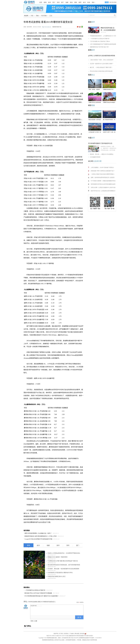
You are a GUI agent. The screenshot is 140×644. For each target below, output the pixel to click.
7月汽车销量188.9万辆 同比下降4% (100, 41)
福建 (67, 2)
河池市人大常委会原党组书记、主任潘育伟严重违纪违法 (64, 553)
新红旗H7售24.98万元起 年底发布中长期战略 (38, 593)
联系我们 (66, 634)
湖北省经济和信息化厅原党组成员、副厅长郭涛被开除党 (64, 565)
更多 (93, 2)
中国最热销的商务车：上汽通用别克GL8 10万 (103, 36)
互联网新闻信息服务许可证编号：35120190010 (90, 638)
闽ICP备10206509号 (74, 638)
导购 (37, 16)
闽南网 (26, 16)
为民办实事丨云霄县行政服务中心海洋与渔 (103, 187)
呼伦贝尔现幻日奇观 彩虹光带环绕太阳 (101, 71)
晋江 (54, 2)
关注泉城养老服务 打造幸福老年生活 (100, 143)
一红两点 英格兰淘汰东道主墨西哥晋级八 (103, 174)
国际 (76, 2)
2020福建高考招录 (95, 157)
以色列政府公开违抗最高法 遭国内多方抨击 (60, 573)
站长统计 (91, 636)
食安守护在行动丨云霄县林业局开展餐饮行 (103, 191)
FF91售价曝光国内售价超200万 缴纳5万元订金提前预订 (41, 596)
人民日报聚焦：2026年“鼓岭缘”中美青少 (102, 168)
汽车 (32, 16)
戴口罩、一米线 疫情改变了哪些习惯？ (101, 67)
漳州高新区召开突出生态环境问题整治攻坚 (103, 184)
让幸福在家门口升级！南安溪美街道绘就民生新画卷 (95, 132)
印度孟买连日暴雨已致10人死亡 (57, 576)
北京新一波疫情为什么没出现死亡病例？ (102, 64)
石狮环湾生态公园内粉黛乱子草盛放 (95, 103)
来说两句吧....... (57, 610)
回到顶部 (82, 634)
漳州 (58, 2)
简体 (113, 2)
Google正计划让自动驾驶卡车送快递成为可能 (38, 539)
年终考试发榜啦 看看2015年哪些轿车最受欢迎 (41, 602)
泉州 (49, 2)
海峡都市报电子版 (57, 27)
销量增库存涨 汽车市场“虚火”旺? (99, 47)
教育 (80, 2)
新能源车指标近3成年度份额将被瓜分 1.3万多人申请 (41, 536)
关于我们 (61, 634)
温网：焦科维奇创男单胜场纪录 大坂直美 (103, 178)
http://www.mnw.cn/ (47, 27)
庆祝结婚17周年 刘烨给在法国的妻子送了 (103, 171)
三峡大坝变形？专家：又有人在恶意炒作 (102, 60)
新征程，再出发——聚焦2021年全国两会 (102, 154)
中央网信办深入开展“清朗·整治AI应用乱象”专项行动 (63, 561)
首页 (41, 2)
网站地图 (77, 634)
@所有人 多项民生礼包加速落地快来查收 (102, 56)
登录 (32, 621)
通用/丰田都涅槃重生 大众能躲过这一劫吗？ (38, 533)
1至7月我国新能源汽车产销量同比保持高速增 (103, 44)
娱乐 (84, 2)
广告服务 (72, 634)
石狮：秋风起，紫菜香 (94, 89)
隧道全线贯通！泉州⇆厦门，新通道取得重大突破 (95, 120)
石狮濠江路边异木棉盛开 (109, 102)
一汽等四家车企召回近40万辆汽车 (35, 590)
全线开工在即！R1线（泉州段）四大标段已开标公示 (109, 132)
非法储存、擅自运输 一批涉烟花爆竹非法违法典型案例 (63, 569)
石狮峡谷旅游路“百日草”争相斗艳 (108, 90)
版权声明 (56, 634)
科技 (89, 2)
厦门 (63, 2)
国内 (71, 2)
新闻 (45, 2)
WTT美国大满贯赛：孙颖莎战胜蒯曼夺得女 (103, 181)
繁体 (115, 2)
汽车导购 (44, 16)
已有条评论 (80, 602)
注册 (110, 2)
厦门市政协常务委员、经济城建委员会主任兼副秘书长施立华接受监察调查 (109, 120)
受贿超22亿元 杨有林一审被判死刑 (57, 557)
